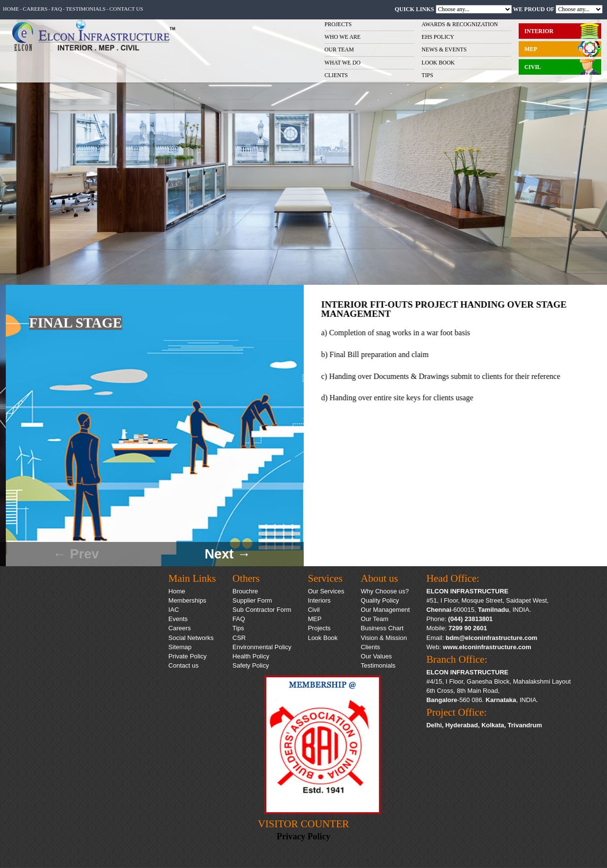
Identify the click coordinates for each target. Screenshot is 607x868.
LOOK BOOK (438, 63)
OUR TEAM (339, 50)
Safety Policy (251, 665)
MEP (314, 619)
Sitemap (180, 647)
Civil (314, 610)
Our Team (375, 619)
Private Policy (188, 656)
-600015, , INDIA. (479, 610)
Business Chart (382, 628)
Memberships (187, 600)
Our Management (386, 610)
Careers (35, 9)
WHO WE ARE (343, 37)
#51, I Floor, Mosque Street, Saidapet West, (488, 600)
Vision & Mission (384, 638)
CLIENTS (336, 75)
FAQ (57, 9)
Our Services (326, 591)
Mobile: (457, 628)
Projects (319, 628)
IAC (174, 610)
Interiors (319, 600)
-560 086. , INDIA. (483, 700)
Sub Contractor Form (262, 610)
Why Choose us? (385, 591)
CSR (239, 638)
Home (11, 9)
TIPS (427, 75)
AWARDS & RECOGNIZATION (460, 25)
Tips (238, 628)
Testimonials (85, 9)
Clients (371, 647)
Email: (482, 638)
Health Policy (251, 656)
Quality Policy (380, 600)
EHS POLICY (438, 37)
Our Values (377, 656)
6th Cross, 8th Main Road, (463, 691)
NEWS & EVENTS (444, 50)
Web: (479, 647)
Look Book (322, 638)
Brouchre (245, 591)
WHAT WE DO (343, 63)
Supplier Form (252, 600)
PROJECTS (338, 25)
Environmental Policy (262, 647)
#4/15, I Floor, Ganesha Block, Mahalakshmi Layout (499, 681)
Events (178, 619)
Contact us (126, 9)
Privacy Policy (303, 836)
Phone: (460, 619)
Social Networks (191, 638)
